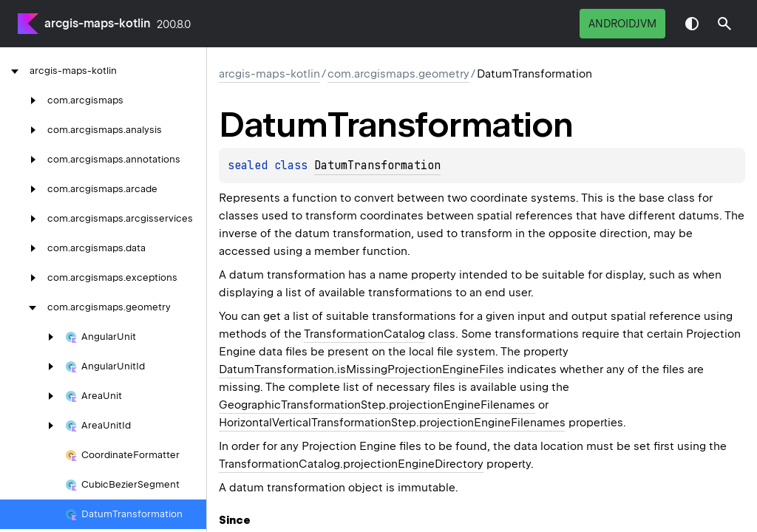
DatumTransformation (377, 166)
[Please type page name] (724, 24)
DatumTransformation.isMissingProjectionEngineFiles (361, 369)
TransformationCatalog (364, 334)
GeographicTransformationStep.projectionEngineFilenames (377, 405)
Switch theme (692, 24)
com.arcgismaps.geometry (398, 74)
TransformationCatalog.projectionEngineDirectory (351, 464)
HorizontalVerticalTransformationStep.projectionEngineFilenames (392, 423)
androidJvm (622, 24)
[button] (724, 24)
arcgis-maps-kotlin (98, 23)
